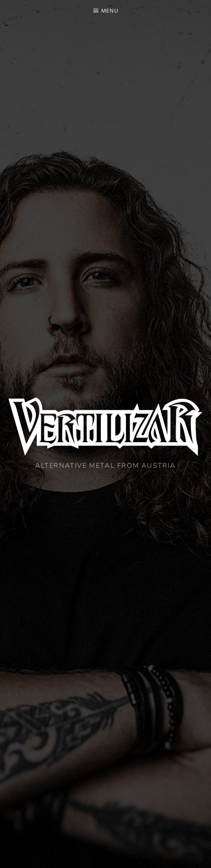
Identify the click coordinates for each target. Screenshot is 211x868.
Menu (110, 10)
